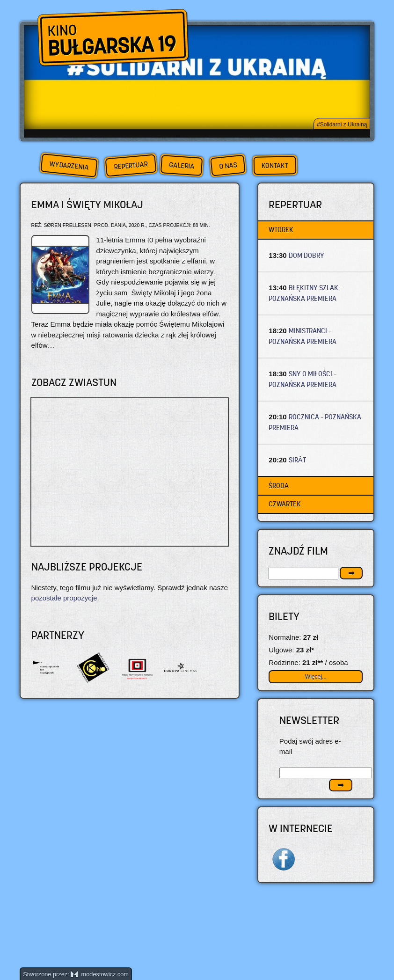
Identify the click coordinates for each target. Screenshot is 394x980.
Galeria (181, 165)
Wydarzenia (69, 166)
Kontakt (275, 166)
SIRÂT (297, 460)
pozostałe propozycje (64, 598)
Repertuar (131, 165)
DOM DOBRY (306, 255)
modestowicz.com (100, 974)
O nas (228, 165)
